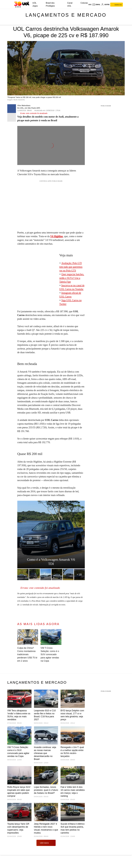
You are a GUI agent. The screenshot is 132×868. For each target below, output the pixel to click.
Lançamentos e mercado (66, 15)
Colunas (84, 3)
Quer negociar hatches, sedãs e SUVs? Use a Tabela (72, 278)
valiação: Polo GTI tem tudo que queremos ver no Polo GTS (71, 267)
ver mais (46, 843)
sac (90, 5)
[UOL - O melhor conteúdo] (22, 4)
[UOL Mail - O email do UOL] (96, 5)
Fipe (69, 282)
